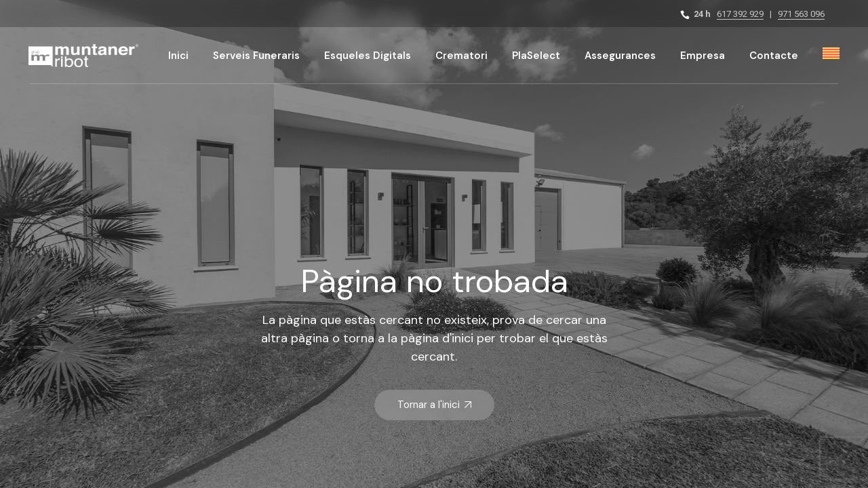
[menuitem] (831, 56)
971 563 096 (801, 14)
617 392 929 (740, 14)
